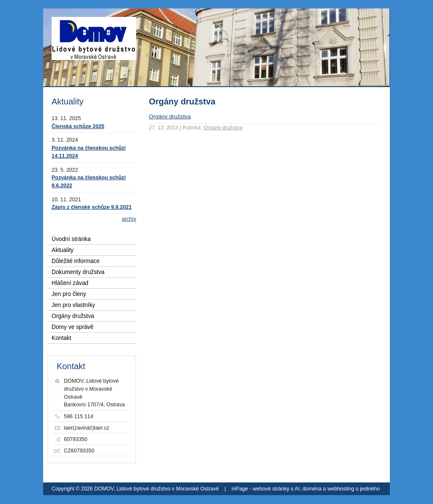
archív (129, 219)
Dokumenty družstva (78, 272)
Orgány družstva (170, 116)
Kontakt (62, 338)
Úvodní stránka (71, 239)
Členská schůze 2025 (78, 126)
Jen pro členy (69, 294)
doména (312, 489)
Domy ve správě (73, 327)
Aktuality (63, 250)
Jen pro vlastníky (73, 305)
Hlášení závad (70, 283)
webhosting (341, 489)
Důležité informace (76, 261)
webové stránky (271, 489)
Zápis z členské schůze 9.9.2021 (92, 207)
